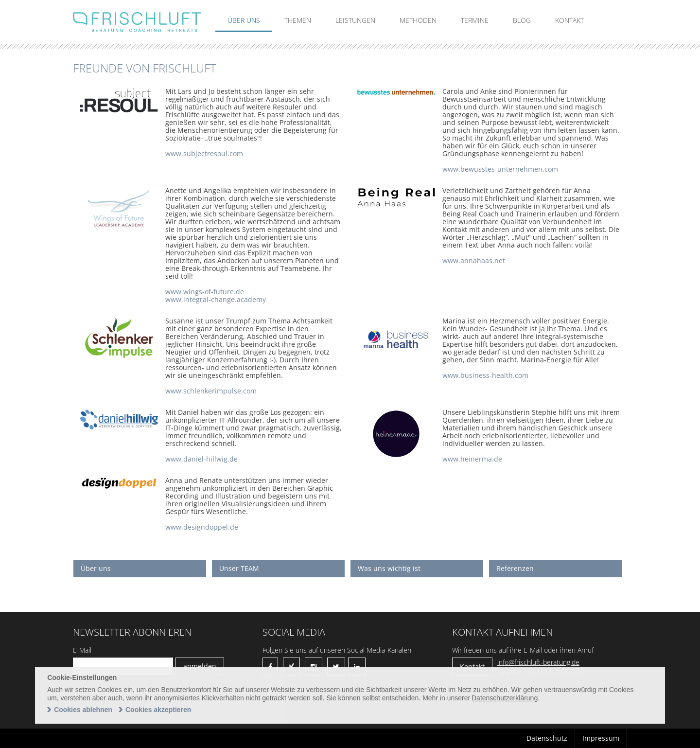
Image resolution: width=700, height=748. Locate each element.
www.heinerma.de (472, 459)
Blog (522, 20)
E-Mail (82, 650)
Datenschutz (547, 738)
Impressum (601, 738)
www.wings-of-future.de (205, 292)
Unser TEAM (239, 568)
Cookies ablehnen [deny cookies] (83, 710)
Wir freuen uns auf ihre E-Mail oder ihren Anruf (523, 650)
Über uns (244, 20)
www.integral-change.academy (216, 299)
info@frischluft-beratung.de (538, 662)
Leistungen (355, 20)
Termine (475, 20)
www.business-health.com (485, 375)
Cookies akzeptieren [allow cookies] (158, 710)
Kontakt (569, 20)
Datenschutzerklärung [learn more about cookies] (505, 698)
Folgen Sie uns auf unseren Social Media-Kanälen (337, 650)
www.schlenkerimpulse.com (211, 391)
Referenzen (515, 568)
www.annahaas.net (474, 260)
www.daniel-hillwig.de (201, 459)
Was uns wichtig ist (389, 568)
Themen (298, 20)
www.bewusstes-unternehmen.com (500, 169)
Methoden (418, 20)
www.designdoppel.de (202, 527)
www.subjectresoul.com (204, 153)
